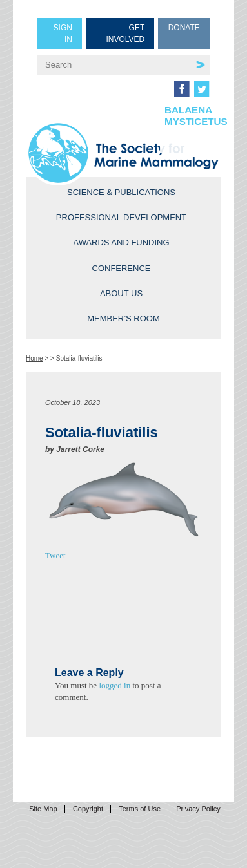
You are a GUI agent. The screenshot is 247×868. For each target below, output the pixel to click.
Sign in (63, 33)
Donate (184, 28)
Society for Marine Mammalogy (123, 153)
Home (35, 358)
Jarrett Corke (80, 449)
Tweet (55, 555)
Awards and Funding (121, 242)
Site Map (43, 809)
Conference (122, 268)
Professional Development (121, 217)
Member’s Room (123, 318)
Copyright (88, 809)
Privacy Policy (198, 809)
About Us (121, 293)
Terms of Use (140, 809)
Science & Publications (121, 192)
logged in (114, 685)
